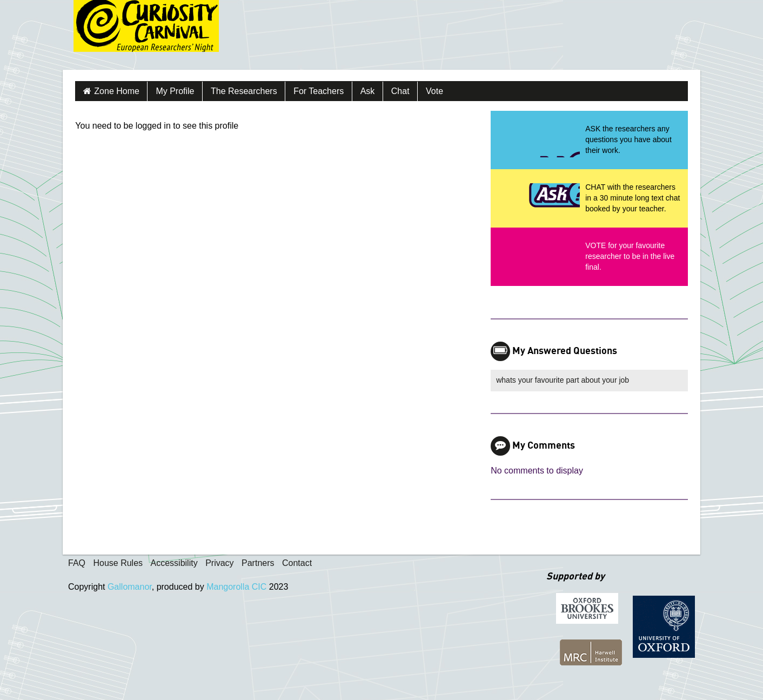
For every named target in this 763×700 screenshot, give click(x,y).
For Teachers (319, 91)
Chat (400, 91)
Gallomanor (130, 587)
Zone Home (117, 91)
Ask (368, 91)
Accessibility (174, 563)
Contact (297, 563)
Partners (258, 563)
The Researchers (244, 91)
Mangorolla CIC (236, 587)
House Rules (118, 563)
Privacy (219, 563)
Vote (434, 91)
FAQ (77, 563)
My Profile (175, 91)
